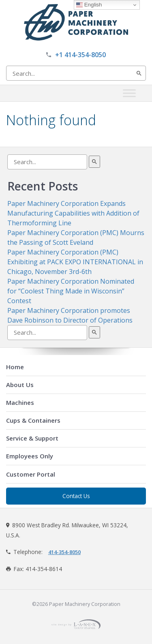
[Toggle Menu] (129, 93)
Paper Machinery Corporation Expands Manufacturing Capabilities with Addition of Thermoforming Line (73, 213)
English (89, 5)
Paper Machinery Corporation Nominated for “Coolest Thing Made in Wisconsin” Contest (71, 291)
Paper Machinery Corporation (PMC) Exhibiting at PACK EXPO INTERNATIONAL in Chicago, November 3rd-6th (75, 262)
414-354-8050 (64, 552)
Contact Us (76, 496)
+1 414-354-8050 (80, 55)
